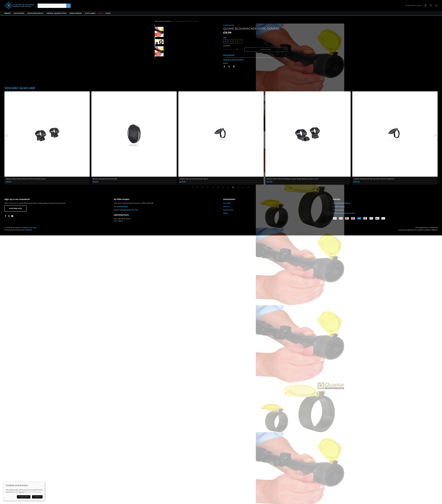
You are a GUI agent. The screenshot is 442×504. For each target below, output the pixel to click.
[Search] (54, 6)
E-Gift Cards (90, 13)
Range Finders (76, 13)
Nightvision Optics (35, 13)
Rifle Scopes (19, 13)
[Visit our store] (425, 6)
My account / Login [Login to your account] (413, 6)
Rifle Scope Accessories (163, 21)
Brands (8, 13)
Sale (100, 13)
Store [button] (108, 13)
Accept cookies (24, 497)
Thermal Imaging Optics (56, 13)
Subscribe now (15, 208)
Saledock (28, 230)
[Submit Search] (69, 6)
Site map (33, 228)
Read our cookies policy (33, 492)
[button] (431, 6)
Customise (37, 497)
